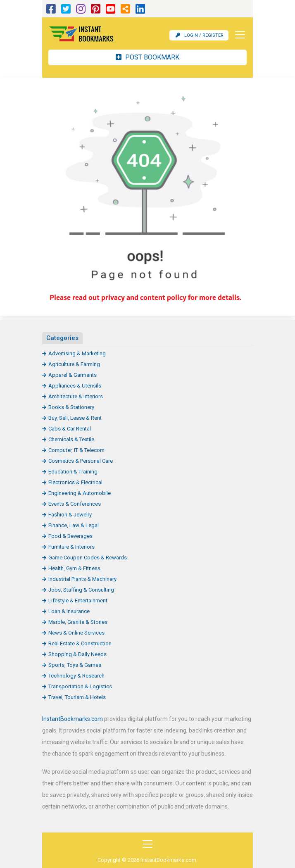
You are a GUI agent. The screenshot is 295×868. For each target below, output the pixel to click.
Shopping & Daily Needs (77, 654)
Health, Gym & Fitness (74, 568)
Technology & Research (76, 676)
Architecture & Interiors (76, 396)
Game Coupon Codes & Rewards (88, 558)
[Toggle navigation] (238, 35)
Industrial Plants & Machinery (82, 579)
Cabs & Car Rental (70, 429)
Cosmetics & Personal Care (81, 461)
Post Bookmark (147, 57)
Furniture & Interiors (71, 547)
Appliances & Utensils (75, 386)
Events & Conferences (75, 504)
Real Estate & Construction (80, 643)
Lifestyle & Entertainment (78, 600)
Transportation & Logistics (80, 686)
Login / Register (200, 35)
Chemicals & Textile (71, 439)
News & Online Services (76, 633)
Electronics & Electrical (75, 482)
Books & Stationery (71, 407)
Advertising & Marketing (77, 353)
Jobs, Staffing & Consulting (81, 590)
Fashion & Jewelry (70, 515)
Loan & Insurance (69, 611)
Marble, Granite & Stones (78, 622)
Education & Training (73, 472)
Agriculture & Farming (74, 364)
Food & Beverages (70, 536)
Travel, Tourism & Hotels (77, 697)
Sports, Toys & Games (75, 665)
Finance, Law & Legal (74, 525)
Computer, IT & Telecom (76, 450)
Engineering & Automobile (80, 493)
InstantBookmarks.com (73, 719)
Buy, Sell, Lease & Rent (75, 418)
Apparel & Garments (73, 375)
